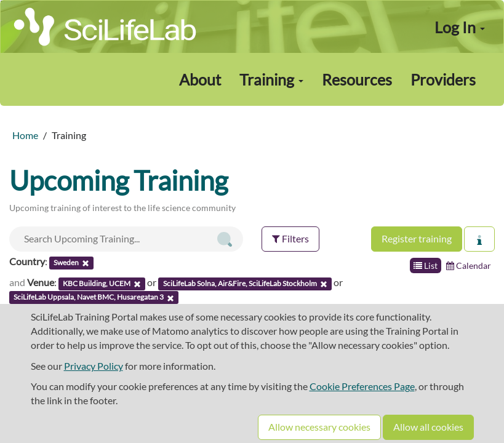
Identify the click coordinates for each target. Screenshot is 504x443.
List (426, 265)
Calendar (469, 265)
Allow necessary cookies (319, 427)
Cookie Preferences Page (362, 386)
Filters (290, 238)
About (200, 79)
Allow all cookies (428, 427)
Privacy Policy (94, 366)
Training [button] (271, 79)
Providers (443, 79)
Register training (417, 238)
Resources (357, 79)
